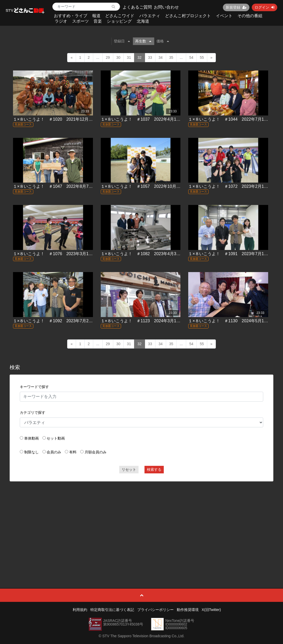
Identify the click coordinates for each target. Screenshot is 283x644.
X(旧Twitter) (211, 610)
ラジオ (61, 21)
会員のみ (54, 452)
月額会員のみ (96, 452)
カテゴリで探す (33, 413)
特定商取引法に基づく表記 (112, 610)
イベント (224, 16)
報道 (96, 16)
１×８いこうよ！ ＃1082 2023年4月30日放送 (146, 254)
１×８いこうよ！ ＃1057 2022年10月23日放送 (147, 186)
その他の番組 (250, 16)
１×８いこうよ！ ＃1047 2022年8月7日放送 (57, 186)
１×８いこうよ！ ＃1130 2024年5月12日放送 (233, 321)
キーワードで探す (34, 387)
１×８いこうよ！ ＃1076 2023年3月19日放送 (58, 254)
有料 (73, 452)
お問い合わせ (166, 7)
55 (202, 57)
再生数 (143, 41)
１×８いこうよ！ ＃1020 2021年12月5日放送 (58, 119)
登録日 (122, 41)
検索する (154, 469)
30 (118, 57)
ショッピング (119, 21)
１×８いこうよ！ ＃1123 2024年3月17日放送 (146, 321)
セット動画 (56, 438)
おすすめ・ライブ (71, 16)
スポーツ (80, 21)
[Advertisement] (142, 523)
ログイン (265, 7)
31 (129, 57)
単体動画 (32, 438)
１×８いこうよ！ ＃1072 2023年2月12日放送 (233, 186)
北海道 (143, 21)
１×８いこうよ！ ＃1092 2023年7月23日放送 (58, 321)
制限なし (32, 452)
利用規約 (80, 610)
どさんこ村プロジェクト (188, 16)
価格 (163, 41)
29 (108, 57)
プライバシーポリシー (155, 610)
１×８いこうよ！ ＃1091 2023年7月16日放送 (233, 254)
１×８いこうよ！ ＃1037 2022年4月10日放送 (146, 119)
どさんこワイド (120, 16)
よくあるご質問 (137, 7)
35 (171, 57)
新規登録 (236, 7)
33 (150, 57)
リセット (129, 469)
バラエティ (150, 16)
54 (191, 57)
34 (161, 57)
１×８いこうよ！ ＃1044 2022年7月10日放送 (233, 119)
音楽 (98, 21)
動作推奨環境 (188, 610)
